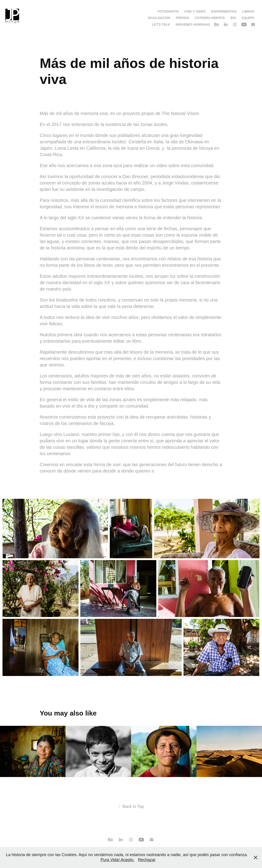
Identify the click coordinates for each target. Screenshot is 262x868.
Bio (233, 18)
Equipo (248, 18)
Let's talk (161, 24)
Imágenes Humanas (193, 24)
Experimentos (224, 11)
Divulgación (159, 18)
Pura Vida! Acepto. (118, 860)
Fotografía (168, 11)
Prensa (182, 18)
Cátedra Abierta (210, 18)
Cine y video (195, 11)
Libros (248, 11)
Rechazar (147, 860)
